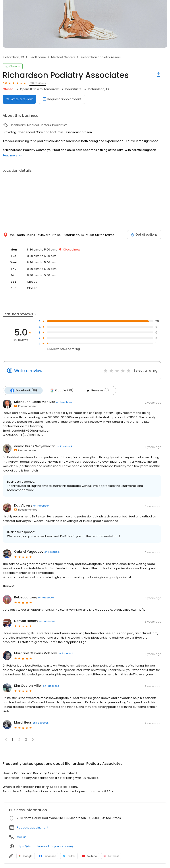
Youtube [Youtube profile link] (89, 856)
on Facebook (64, 402)
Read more (12, 155)
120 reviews (38, 83)
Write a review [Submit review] (19, 99)
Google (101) (62, 391)
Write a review (28, 371)
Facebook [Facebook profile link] (47, 856)
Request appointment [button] (33, 828)
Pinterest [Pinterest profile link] (111, 856)
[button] (33, 740)
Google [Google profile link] (26, 856)
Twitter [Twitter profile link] (69, 856)
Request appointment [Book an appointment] (62, 99)
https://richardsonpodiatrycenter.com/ (45, 846)
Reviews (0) (97, 391)
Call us (22, 837)
